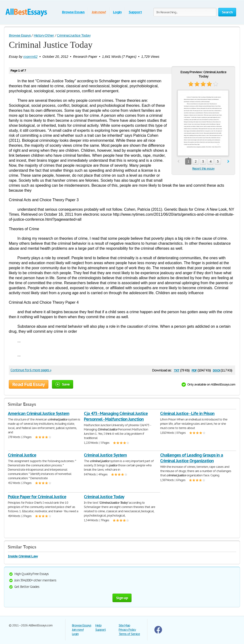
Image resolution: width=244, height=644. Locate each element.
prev (178, 162)
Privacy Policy (127, 630)
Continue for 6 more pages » (31, 370)
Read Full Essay (29, 384)
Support (135, 12)
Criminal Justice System (105, 455)
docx (216, 370)
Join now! (99, 12)
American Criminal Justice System (39, 413)
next (228, 162)
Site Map (124, 625)
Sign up (122, 598)
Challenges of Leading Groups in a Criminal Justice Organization (192, 458)
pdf (194, 370)
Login (117, 12)
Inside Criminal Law (23, 556)
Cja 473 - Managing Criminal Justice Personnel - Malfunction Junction (116, 416)
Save (63, 384)
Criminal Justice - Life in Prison (187, 413)
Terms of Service (129, 634)
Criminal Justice (22, 455)
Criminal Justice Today (104, 497)
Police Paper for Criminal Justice (37, 497)
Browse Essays (73, 12)
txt (177, 370)
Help (98, 625)
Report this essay (203, 168)
